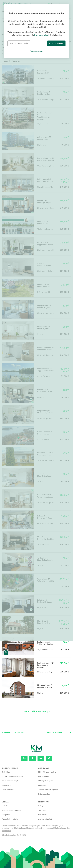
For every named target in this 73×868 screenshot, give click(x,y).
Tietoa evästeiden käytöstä (48, 790)
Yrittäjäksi (42, 806)
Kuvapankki (6, 815)
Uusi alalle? (42, 815)
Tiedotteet (5, 806)
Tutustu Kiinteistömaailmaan (12, 776)
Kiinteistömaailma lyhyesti (11, 810)
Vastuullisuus (6, 785)
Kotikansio (42, 785)
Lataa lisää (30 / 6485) (35, 711)
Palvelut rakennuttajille (10, 781)
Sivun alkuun (70, 733)
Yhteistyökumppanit (46, 781)
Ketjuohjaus (6, 772)
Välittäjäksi (42, 810)
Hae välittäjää (43, 776)
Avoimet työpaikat (45, 819)
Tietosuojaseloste (8, 790)
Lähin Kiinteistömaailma (47, 772)
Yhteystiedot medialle (10, 819)
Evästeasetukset (44, 794)
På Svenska (7, 733)
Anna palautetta (55, 733)
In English (19, 733)
